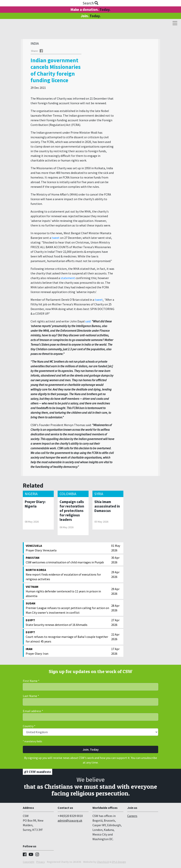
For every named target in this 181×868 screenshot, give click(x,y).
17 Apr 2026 (115, 652)
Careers (132, 817)
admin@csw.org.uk (70, 821)
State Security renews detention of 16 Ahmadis (67, 623)
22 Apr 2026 (115, 638)
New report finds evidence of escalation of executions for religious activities (67, 575)
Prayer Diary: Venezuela (67, 549)
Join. (91, 16)
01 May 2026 (116, 549)
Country (29, 727)
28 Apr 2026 (115, 609)
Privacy (41, 863)
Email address (33, 712)
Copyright (29, 863)
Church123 (103, 863)
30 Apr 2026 (115, 561)
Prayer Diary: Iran (67, 652)
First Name (31, 682)
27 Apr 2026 (115, 623)
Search (90, 3)
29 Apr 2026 (115, 575)
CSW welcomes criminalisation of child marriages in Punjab (67, 561)
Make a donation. (90, 9)
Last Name (31, 697)
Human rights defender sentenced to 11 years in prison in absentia (67, 592)
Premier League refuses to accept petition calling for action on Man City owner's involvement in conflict (67, 609)
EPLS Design (119, 863)
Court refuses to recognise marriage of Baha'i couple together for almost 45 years (67, 637)
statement (68, 279)
